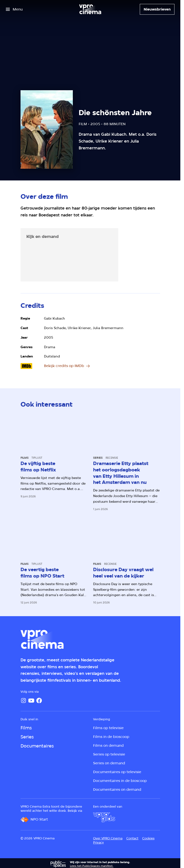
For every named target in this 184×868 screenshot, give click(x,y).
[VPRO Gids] (104, 817)
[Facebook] (39, 701)
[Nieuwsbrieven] (157, 9)
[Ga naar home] (90, 9)
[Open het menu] (14, 9)
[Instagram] (23, 701)
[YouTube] (31, 701)
